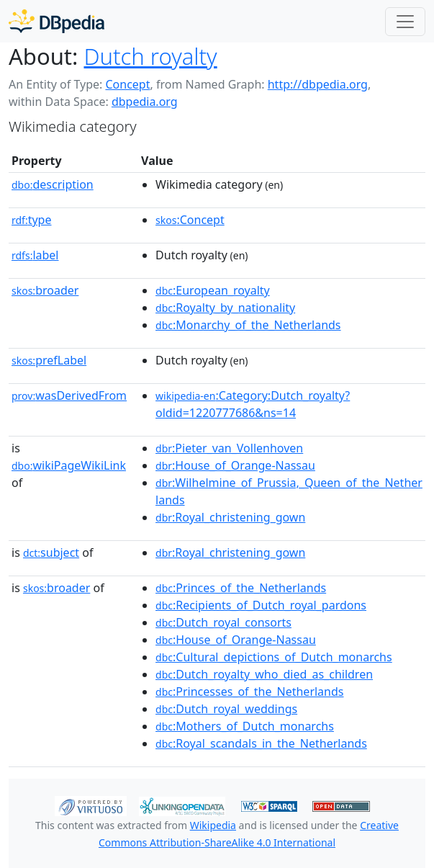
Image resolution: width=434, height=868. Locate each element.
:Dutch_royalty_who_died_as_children (264, 674)
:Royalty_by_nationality (225, 308)
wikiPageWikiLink (69, 465)
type (32, 220)
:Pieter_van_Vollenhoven (229, 448)
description (53, 184)
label (35, 255)
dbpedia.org (145, 102)
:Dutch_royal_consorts (223, 622)
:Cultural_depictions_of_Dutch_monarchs (274, 657)
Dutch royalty (150, 56)
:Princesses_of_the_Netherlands (249, 692)
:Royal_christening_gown (230, 517)
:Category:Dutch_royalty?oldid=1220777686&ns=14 (253, 404)
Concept (127, 84)
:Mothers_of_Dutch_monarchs (245, 726)
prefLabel (49, 360)
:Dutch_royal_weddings (226, 709)
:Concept (190, 220)
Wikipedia (213, 825)
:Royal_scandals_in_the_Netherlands (261, 743)
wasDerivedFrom (69, 395)
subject (51, 552)
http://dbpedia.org (318, 84)
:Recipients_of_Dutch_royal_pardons (261, 605)
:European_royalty (213, 290)
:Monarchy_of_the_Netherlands (248, 325)
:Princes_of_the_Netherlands (241, 588)
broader (45, 290)
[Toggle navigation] (405, 22)
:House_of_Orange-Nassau (235, 465)
